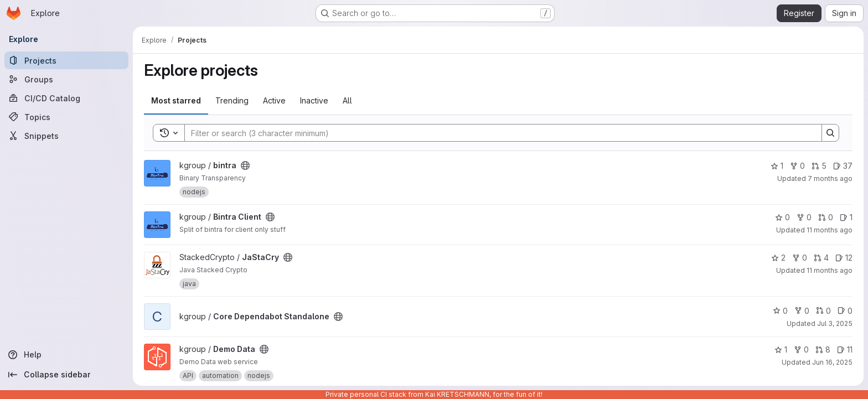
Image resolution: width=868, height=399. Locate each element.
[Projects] (66, 60)
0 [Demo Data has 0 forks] (801, 349)
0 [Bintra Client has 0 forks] (804, 217)
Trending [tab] (232, 100)
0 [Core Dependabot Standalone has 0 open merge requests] (823, 311)
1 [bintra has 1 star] (777, 166)
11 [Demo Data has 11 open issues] (845, 349)
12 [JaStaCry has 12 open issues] (844, 258)
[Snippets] (66, 136)
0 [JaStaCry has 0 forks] (800, 258)
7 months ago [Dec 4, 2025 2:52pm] (830, 178)
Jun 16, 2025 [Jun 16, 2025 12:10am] (832, 362)
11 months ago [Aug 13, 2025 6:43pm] (830, 230)
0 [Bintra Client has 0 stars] (782, 217)
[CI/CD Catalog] (66, 98)
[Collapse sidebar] (66, 375)
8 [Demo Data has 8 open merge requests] (823, 349)
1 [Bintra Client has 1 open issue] (846, 217)
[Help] (66, 355)
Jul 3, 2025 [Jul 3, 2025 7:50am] (835, 323)
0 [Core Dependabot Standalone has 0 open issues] (845, 311)
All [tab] (347, 100)
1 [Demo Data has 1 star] (781, 349)
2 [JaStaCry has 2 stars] (778, 258)
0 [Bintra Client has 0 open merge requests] (826, 217)
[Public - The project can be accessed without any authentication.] (245, 165)
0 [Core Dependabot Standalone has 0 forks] (802, 311)
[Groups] (66, 79)
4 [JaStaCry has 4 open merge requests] (821, 258)
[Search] (498, 133)
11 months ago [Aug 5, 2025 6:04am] (830, 270)
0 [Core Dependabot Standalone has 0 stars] (780, 311)
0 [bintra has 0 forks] (797, 166)
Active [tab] (274, 100)
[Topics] (66, 117)
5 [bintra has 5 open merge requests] (819, 166)
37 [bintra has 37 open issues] (843, 166)
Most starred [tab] (176, 100)
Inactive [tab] (314, 100)
